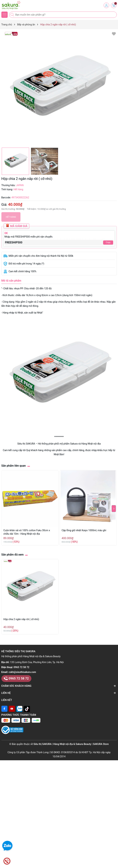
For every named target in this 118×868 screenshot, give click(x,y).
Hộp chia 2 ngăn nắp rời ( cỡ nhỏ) (21, 619)
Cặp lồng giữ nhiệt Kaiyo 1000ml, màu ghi (84, 530)
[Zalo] (19, 709)
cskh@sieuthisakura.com (22, 672)
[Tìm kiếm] (13, 15)
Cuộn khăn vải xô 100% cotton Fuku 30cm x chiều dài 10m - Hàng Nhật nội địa (27, 532)
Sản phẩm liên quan (14, 466)
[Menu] (5, 15)
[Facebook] (4, 709)
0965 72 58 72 (21, 667)
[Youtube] (12, 709)
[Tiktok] (27, 709)
